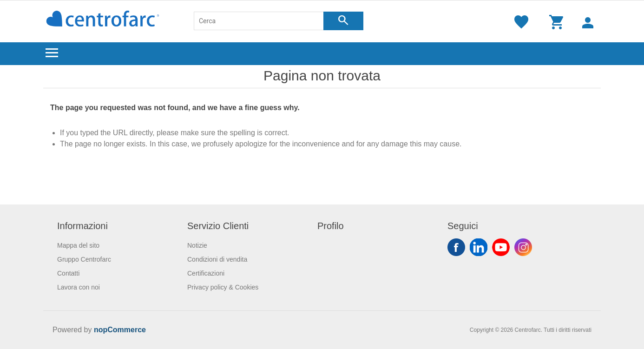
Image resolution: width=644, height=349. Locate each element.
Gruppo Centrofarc (84, 259)
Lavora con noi (79, 287)
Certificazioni (206, 273)
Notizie (197, 245)
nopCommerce (120, 330)
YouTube (501, 247)
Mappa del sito (78, 245)
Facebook (456, 247)
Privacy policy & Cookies (223, 287)
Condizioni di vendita (217, 259)
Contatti (68, 273)
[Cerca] (259, 21)
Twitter (479, 247)
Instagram (523, 247)
